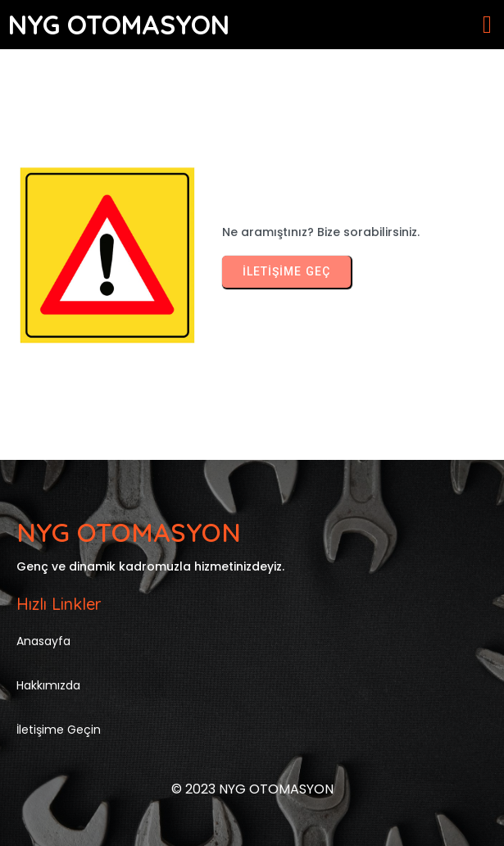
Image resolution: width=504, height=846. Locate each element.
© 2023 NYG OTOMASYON (252, 789)
